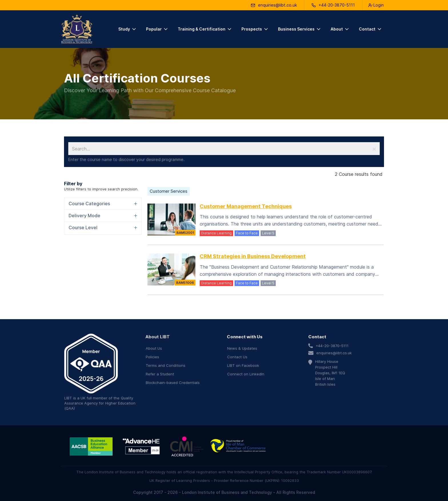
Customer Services (169, 191)
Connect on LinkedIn (246, 374)
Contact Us (237, 357)
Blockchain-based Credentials (173, 383)
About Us (154, 348)
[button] (128, 29)
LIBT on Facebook (243, 365)
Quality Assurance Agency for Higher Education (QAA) (100, 403)
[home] (77, 29)
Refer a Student (160, 374)
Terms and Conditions (166, 365)
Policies (152, 357)
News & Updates (242, 348)
